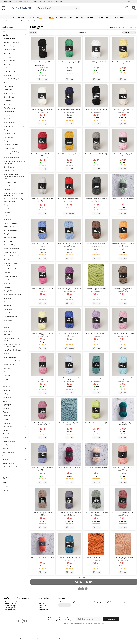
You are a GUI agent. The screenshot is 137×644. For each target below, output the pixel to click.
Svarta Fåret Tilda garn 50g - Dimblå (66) (42, 468)
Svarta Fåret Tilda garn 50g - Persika (96, 468)
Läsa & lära (108, 17)
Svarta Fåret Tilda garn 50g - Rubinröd (69, 468)
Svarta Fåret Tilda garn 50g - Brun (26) (96, 244)
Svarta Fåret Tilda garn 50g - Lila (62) (96, 333)
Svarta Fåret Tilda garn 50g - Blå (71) (42, 244)
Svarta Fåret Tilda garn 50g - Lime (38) (96, 423)
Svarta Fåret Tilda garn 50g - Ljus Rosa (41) (123, 155)
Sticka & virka (41, 17)
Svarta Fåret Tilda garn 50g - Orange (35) (123, 244)
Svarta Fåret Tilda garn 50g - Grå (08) (96, 154)
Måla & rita (31, 17)
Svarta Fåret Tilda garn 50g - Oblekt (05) (42, 110)
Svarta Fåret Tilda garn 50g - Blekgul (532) (42, 334)
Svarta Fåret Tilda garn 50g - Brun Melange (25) (123, 289)
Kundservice (42, 602)
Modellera (100, 17)
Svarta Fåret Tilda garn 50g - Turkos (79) (123, 379)
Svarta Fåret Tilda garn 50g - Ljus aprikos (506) (123, 558)
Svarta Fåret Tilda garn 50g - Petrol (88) (69, 557)
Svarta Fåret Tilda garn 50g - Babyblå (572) (69, 379)
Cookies (41, 608)
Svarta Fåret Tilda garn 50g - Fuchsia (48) (42, 289)
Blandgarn (133, 27)
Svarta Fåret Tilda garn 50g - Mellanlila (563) (69, 289)
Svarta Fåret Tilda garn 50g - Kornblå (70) (69, 334)
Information (130, 1)
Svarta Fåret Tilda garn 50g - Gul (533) (69, 154)
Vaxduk (77, 17)
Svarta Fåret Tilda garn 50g (42, 62)
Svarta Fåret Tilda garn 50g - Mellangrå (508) (96, 513)
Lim (82, 17)
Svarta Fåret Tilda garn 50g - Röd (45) (69, 199)
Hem (3, 21)
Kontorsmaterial (90, 17)
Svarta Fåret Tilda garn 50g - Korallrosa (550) (123, 513)
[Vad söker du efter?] (58, 8)
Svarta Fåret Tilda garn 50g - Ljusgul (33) (123, 63)
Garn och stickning (52, 17)
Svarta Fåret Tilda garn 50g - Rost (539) (96, 557)
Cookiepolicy (42, 606)
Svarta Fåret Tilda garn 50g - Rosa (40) (123, 333)
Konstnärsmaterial (119, 17)
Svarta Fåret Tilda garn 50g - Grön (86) (69, 62)
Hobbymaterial (22, 17)
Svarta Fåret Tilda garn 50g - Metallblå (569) (69, 513)
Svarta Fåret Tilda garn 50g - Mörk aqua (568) (69, 424)
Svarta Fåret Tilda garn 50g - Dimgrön (123, 199)
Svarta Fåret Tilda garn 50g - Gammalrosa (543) (42, 424)
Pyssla (14, 17)
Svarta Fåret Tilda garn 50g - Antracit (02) (96, 199)
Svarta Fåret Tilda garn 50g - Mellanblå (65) (69, 244)
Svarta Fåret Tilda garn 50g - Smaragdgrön (123, 424)
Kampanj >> (59, 1)
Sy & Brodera (63, 17)
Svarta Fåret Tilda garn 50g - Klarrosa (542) (42, 379)
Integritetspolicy (43, 610)
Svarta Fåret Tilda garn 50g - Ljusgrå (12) (42, 199)
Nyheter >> (50, 1)
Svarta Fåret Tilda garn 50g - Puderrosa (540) (42, 513)
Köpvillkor (41, 604)
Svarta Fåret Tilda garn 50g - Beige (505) (123, 110)
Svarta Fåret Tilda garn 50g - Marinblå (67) (69, 110)
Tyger (71, 17)
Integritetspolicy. (99, 624)
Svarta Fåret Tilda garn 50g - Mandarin (42, 557)
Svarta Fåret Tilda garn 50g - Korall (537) (123, 468)
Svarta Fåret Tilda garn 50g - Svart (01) (96, 109)
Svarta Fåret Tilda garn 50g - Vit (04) (96, 62)
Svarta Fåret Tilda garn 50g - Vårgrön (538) (96, 289)
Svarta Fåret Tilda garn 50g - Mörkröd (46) (42, 155)
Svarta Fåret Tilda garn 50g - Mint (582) (96, 378)
